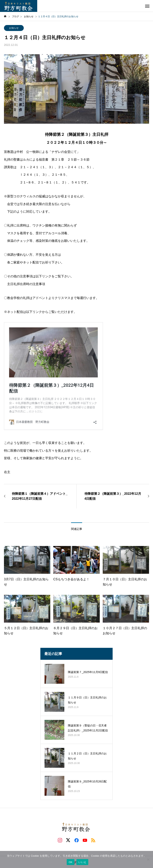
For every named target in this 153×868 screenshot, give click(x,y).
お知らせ (14, 28)
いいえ (82, 862)
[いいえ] (148, 859)
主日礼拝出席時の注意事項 (26, 284)
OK (71, 862)
